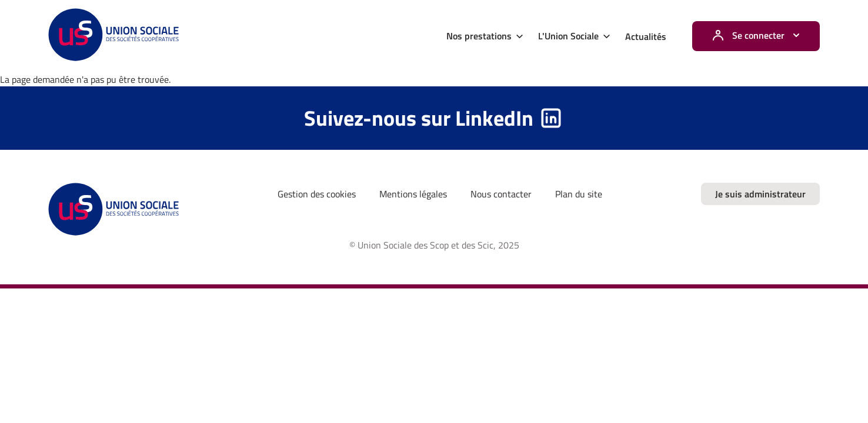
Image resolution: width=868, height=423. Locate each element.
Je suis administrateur (760, 194)
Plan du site (579, 194)
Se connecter (758, 35)
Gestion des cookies (317, 194)
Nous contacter (501, 194)
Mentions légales (413, 194)
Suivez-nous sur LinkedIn (419, 118)
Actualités (646, 36)
